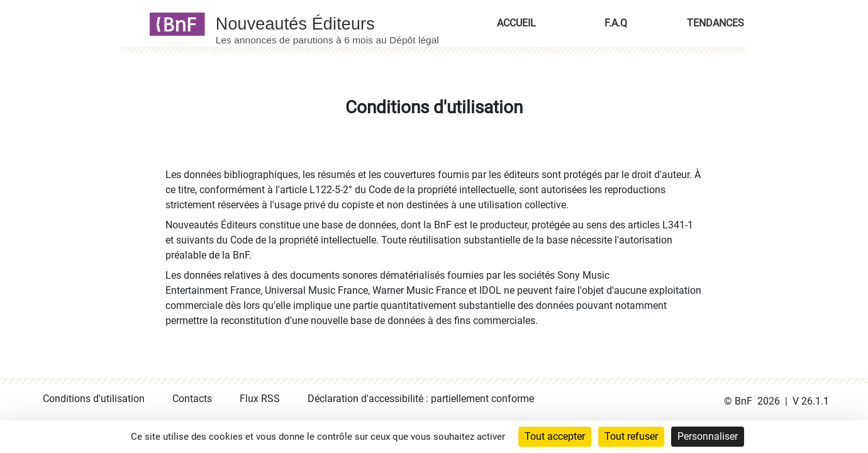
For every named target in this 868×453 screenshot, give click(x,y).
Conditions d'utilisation (94, 399)
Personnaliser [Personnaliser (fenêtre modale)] (708, 436)
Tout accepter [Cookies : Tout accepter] (555, 436)
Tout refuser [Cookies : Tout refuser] (631, 436)
